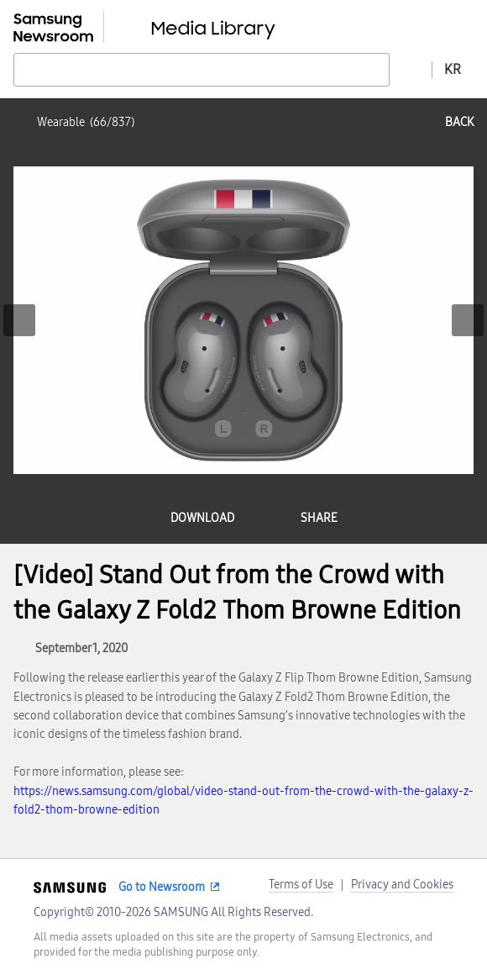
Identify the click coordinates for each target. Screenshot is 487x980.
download (202, 518)
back (459, 122)
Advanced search (411, 69)
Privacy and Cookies (402, 885)
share (319, 518)
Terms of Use (301, 885)
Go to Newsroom (162, 887)
